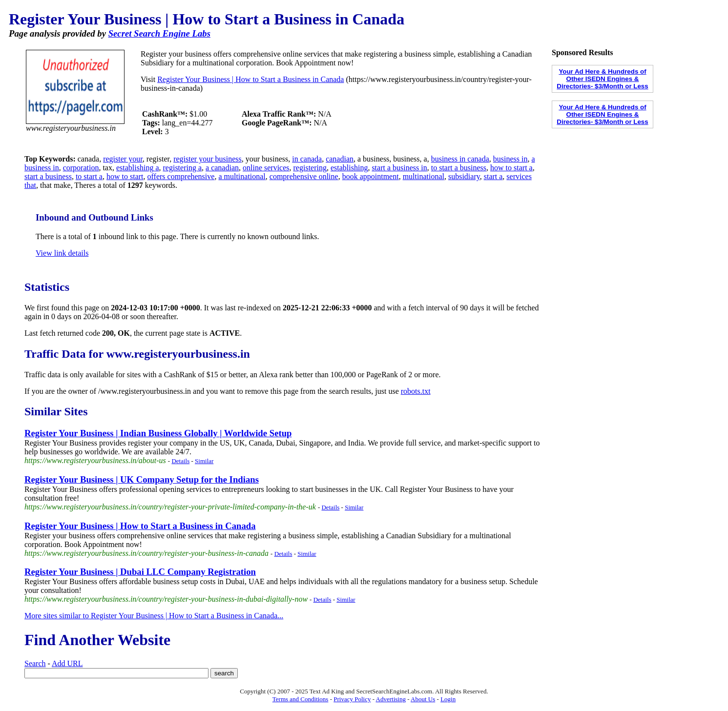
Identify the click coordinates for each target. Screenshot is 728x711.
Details (180, 461)
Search (35, 663)
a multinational (242, 176)
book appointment (371, 176)
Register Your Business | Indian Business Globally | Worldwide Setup (158, 433)
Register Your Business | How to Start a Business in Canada (250, 79)
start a (493, 176)
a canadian (222, 168)
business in (510, 159)
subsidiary (464, 176)
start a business (48, 176)
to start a (89, 176)
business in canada (460, 159)
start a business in (399, 168)
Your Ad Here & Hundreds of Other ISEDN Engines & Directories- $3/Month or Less (602, 79)
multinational (424, 176)
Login (448, 699)
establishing (349, 168)
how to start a (511, 168)
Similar (204, 461)
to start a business (459, 168)
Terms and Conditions (301, 699)
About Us (423, 699)
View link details (62, 253)
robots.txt (416, 391)
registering (310, 168)
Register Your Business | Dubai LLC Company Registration (140, 572)
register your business (208, 159)
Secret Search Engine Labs (159, 33)
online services (266, 168)
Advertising (391, 699)
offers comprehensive (181, 176)
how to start (125, 176)
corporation (81, 168)
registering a (183, 168)
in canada (307, 159)
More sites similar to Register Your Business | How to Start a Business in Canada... (154, 616)
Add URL (67, 663)
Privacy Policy (352, 699)
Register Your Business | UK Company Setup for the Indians (142, 479)
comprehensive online (304, 176)
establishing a (138, 168)
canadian (340, 159)
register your (123, 159)
